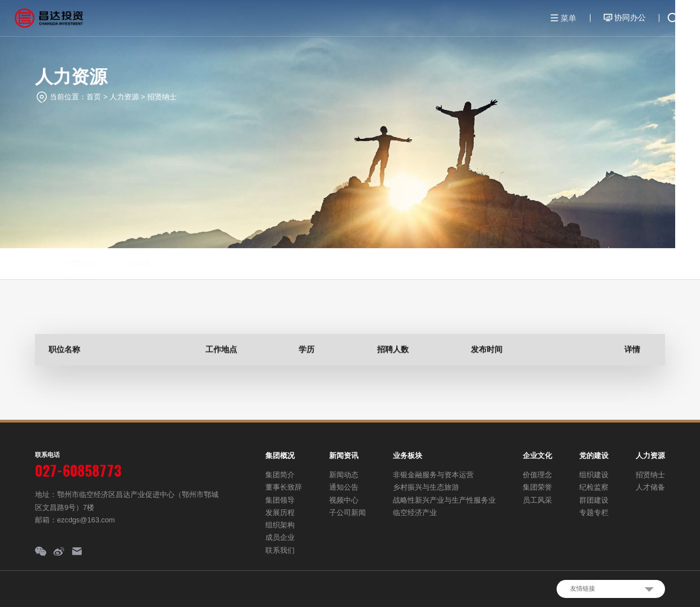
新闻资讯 (344, 456)
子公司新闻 (347, 513)
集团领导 (280, 500)
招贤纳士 (162, 97)
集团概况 (280, 456)
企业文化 (537, 456)
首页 (94, 97)
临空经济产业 (415, 513)
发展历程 (280, 513)
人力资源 (124, 97)
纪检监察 (594, 487)
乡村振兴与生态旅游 (426, 487)
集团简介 (280, 475)
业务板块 (408, 456)
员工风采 (537, 500)
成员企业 (280, 537)
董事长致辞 (284, 487)
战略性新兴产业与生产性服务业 (444, 500)
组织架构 (280, 525)
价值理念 (537, 475)
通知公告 (344, 487)
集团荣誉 (537, 487)
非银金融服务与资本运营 (433, 475)
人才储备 (106, 263)
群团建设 (594, 500)
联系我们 (280, 550)
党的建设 (594, 456)
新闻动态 (344, 475)
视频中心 (344, 500)
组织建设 (594, 475)
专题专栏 (594, 513)
